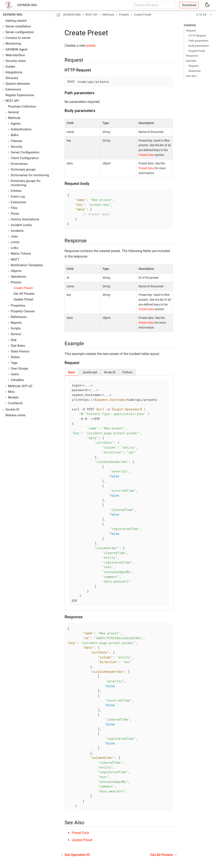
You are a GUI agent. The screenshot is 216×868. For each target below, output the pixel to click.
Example (191, 61)
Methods (20, 386)
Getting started (16, 21)
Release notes (16, 415)
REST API (12, 101)
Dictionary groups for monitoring (26, 183)
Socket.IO (12, 409)
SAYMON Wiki (27, 5)
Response (192, 56)
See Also (191, 76)
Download (189, 5)
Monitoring (13, 44)
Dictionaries (19, 164)
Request (191, 31)
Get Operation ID (77, 855)
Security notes (16, 61)
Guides (10, 67)
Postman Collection (22, 106)
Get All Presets (24, 294)
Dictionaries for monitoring (30, 175)
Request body (197, 51)
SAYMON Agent (16, 49)
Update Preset (23, 299)
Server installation (18, 26)
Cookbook (15, 403)
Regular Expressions (20, 95)
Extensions (13, 89)
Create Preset (23, 288)
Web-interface (15, 55)
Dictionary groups (23, 169)
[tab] (72, 372)
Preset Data (146, 155)
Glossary (12, 78)
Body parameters (199, 46)
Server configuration (20, 32)
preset (91, 46)
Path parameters (198, 41)
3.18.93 (201, 15)
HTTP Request (197, 36)
